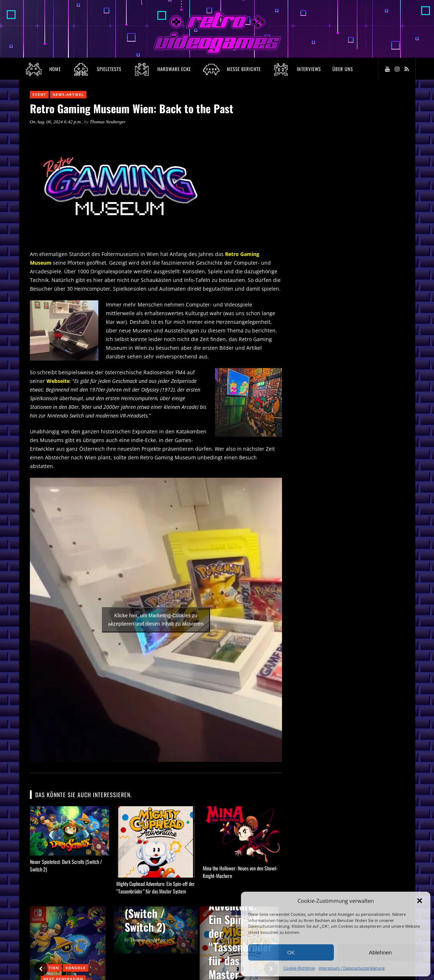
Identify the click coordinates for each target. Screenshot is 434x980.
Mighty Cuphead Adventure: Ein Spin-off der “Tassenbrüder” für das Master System (156, 887)
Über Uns (343, 69)
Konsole (76, 968)
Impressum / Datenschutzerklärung (352, 968)
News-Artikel (68, 94)
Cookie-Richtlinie (299, 968)
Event (39, 94)
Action (51, 968)
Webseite (58, 381)
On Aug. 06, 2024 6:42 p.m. (56, 122)
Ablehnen (380, 952)
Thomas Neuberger (108, 122)
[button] (420, 901)
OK (291, 952)
